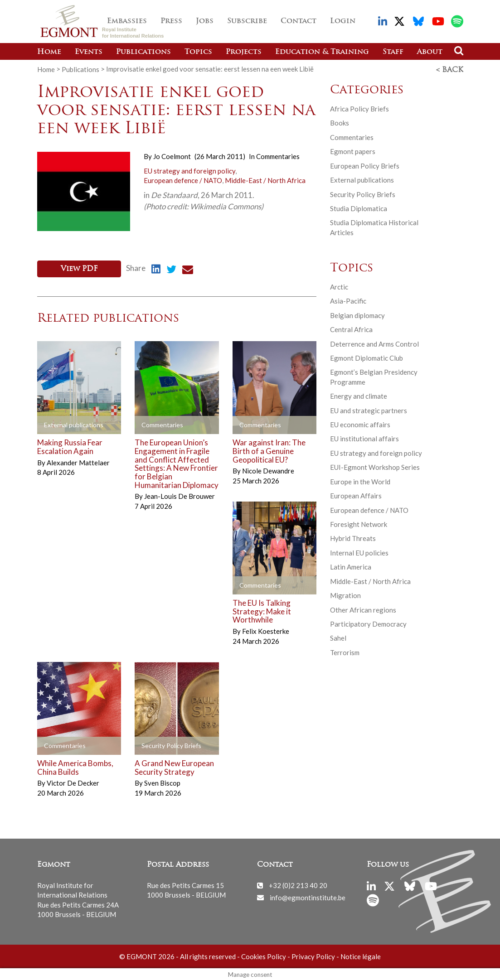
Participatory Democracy (368, 623)
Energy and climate (359, 396)
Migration (345, 595)
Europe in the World (360, 481)
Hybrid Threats (353, 538)
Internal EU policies (359, 552)
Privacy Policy (313, 955)
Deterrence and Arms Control (374, 343)
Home (49, 52)
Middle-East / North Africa (265, 179)
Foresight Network (359, 523)
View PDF (79, 269)
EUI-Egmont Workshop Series (375, 467)
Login (343, 21)
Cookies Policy (264, 955)
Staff (393, 52)
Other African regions (363, 609)
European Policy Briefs (365, 165)
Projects (244, 52)
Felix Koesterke (266, 630)
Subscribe (247, 21)
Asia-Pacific (348, 300)
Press (171, 21)
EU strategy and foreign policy (189, 170)
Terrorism (345, 652)
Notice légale (361, 955)
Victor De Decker (73, 782)
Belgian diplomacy (357, 314)
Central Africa (351, 329)
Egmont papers (353, 151)
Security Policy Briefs (363, 193)
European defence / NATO (183, 179)
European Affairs (356, 495)
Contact (299, 21)
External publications (362, 179)
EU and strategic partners (369, 410)
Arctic (339, 286)
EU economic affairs (360, 424)
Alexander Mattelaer (78, 461)
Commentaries (278, 156)
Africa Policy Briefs (359, 108)
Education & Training (322, 52)
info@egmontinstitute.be (308, 896)
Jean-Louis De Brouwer (180, 495)
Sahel (338, 637)
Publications (143, 52)
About (430, 52)
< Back (450, 69)
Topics (198, 52)
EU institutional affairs (364, 438)
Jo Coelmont (172, 156)
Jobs (205, 21)
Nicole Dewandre (268, 469)
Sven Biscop (162, 782)
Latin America (351, 566)
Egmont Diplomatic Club (367, 357)
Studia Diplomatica (359, 208)
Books (340, 122)
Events (89, 52)
